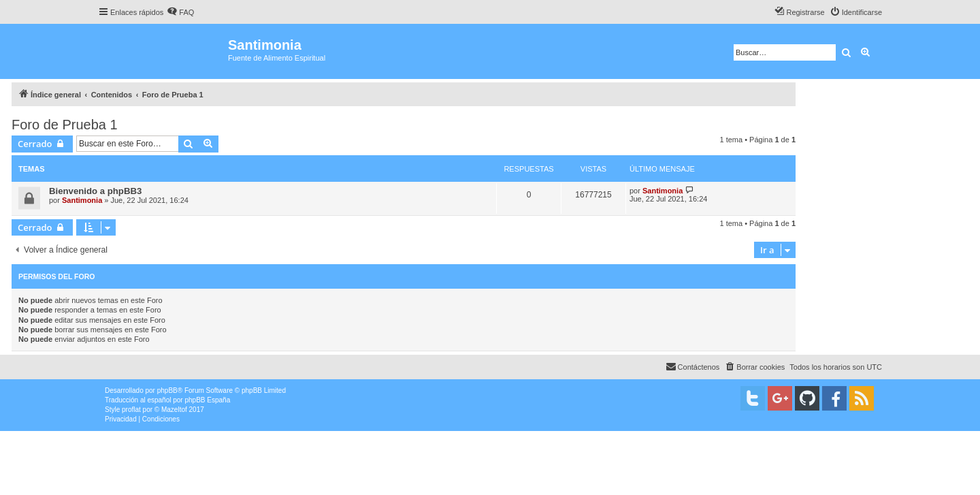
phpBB (167, 390)
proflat (131, 410)
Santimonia (82, 200)
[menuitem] (180, 12)
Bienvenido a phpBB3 (95, 191)
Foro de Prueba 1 (65, 125)
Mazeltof (174, 410)
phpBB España (207, 400)
